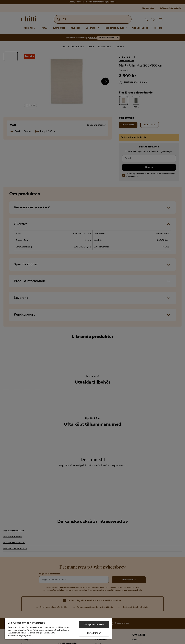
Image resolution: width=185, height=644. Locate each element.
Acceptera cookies (94, 625)
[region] (58, 629)
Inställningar (94, 633)
